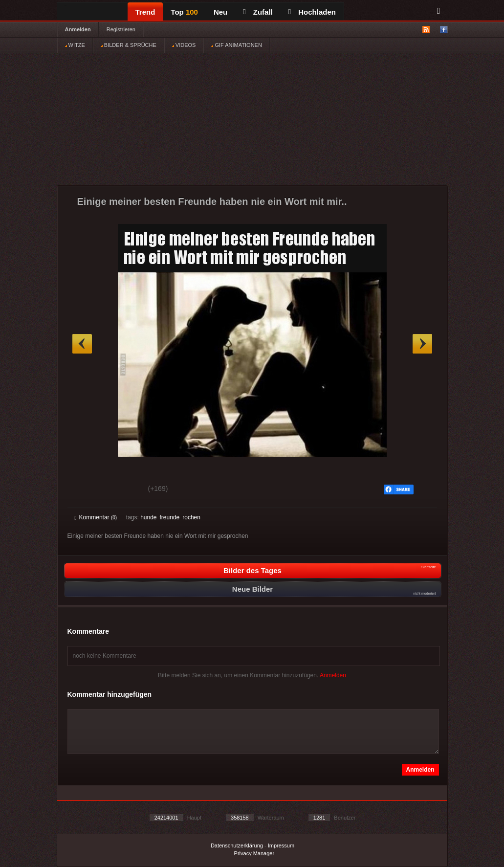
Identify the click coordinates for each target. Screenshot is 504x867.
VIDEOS (184, 45)
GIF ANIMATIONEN (236, 45)
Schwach (122, 490)
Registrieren (121, 29)
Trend (145, 12)
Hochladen (312, 12)
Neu (220, 12)
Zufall (258, 12)
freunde (170, 517)
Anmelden (78, 29)
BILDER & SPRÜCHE (129, 45)
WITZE (75, 45)
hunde (148, 517)
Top (184, 12)
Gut (86, 490)
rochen (191, 517)
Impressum (281, 845)
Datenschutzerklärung (237, 845)
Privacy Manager (254, 853)
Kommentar (96, 517)
